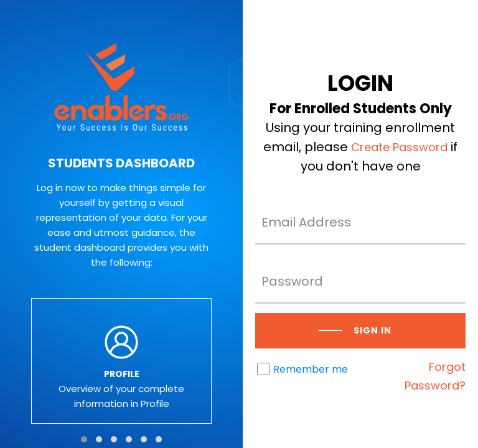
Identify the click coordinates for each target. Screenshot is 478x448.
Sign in (372, 330)
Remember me (311, 369)
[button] (84, 439)
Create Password (399, 147)
